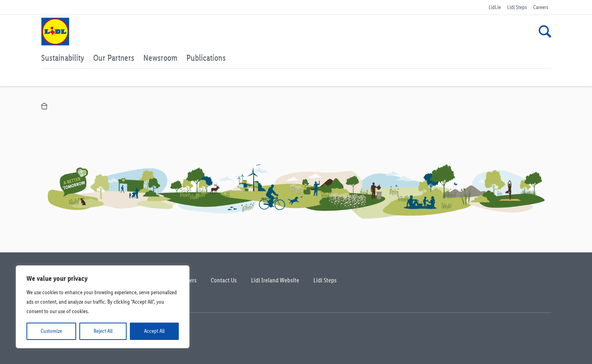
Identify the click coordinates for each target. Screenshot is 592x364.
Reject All (103, 331)
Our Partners (114, 58)
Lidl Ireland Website (275, 280)
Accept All (154, 331)
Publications (206, 58)
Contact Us (224, 280)
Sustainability (63, 58)
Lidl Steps (517, 7)
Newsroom (160, 58)
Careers (541, 7)
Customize (51, 331)
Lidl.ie (495, 7)
